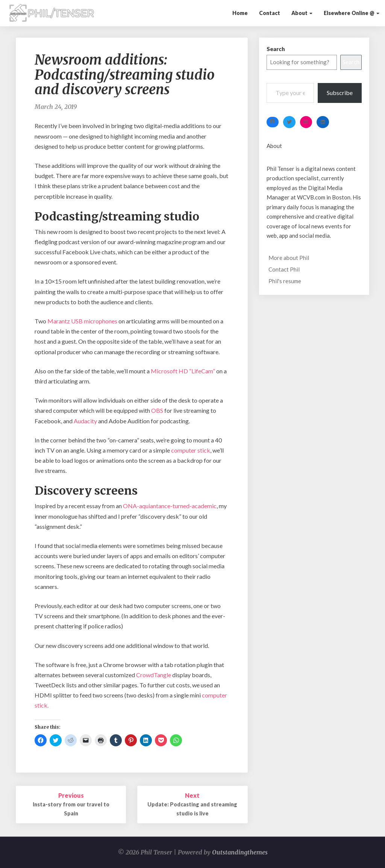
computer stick (190, 450)
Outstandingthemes (240, 852)
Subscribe (340, 93)
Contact (270, 13)
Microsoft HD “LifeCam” (183, 371)
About (302, 13)
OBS (157, 410)
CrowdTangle (154, 675)
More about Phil (289, 258)
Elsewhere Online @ (352, 13)
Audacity (85, 421)
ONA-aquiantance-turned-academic (170, 506)
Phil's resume (285, 281)
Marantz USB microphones (82, 321)
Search (276, 49)
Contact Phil (284, 269)
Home (240, 13)
